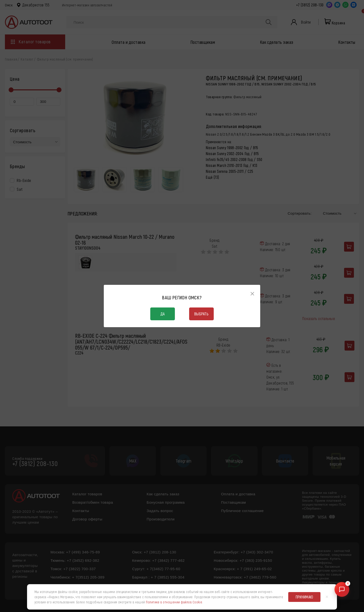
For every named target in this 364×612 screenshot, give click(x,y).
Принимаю (304, 597)
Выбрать (201, 314)
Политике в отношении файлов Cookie (174, 602)
